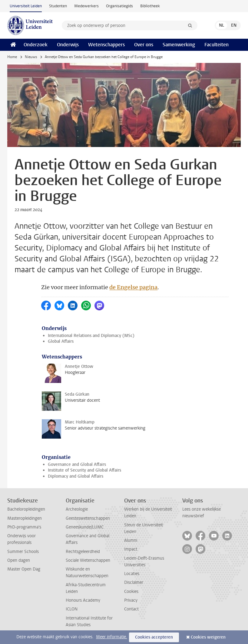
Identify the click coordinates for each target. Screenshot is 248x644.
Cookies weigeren (208, 637)
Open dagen (19, 560)
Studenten (58, 6)
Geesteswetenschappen (88, 518)
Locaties (132, 574)
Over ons (144, 45)
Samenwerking (179, 45)
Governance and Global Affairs (77, 464)
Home (12, 57)
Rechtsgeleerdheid (83, 552)
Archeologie (77, 509)
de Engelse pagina (133, 287)
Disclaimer (134, 582)
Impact (131, 549)
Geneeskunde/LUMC (85, 527)
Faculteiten (217, 45)
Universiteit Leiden (26, 6)
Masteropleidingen (25, 518)
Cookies (131, 592)
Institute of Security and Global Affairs (84, 470)
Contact (131, 609)
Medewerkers (86, 6)
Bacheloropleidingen (26, 509)
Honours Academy (83, 600)
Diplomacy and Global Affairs (76, 476)
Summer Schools (23, 552)
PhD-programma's (24, 527)
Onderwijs (68, 45)
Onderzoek (36, 45)
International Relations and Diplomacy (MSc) (91, 336)
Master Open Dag (24, 569)
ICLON (72, 609)
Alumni (131, 540)
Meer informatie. (112, 637)
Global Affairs (61, 341)
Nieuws (31, 57)
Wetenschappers (106, 45)
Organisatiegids (119, 6)
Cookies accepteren (154, 637)
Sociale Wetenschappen (88, 560)
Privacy (131, 600)
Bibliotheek (150, 6)
